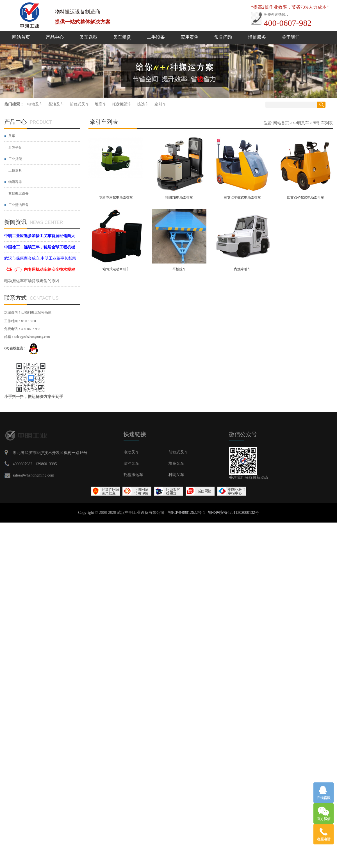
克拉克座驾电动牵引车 (116, 198)
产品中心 (55, 37)
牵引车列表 (323, 123)
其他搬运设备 (19, 193)
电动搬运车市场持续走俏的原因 (32, 281)
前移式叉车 (79, 104)
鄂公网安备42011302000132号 (234, 513)
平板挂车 (179, 269)
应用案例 (190, 37)
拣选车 (143, 104)
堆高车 (101, 104)
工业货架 (15, 159)
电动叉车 (35, 104)
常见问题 (223, 37)
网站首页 (21, 37)
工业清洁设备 (19, 205)
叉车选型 (88, 37)
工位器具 (15, 170)
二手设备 (156, 37)
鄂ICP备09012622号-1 (187, 513)
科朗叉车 (176, 475)
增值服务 (257, 37)
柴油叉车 (56, 104)
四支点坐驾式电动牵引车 (306, 198)
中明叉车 (301, 123)
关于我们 (291, 37)
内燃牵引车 (242, 269)
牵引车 (160, 104)
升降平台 (15, 147)
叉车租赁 (122, 37)
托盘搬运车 (122, 104)
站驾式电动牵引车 (116, 269)
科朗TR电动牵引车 (179, 198)
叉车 (12, 136)
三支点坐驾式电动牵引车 (242, 198)
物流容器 (15, 182)
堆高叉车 (176, 463)
